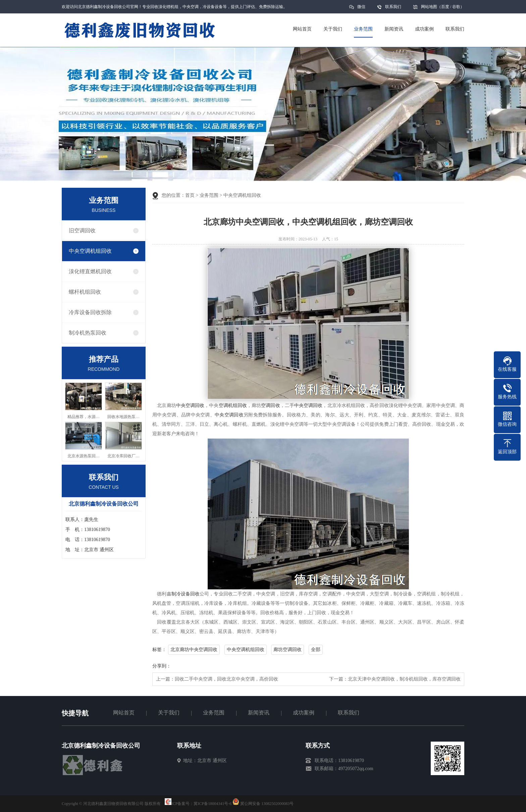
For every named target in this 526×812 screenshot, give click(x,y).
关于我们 (169, 713)
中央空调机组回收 (90, 251)
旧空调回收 (82, 230)
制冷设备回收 (186, 594)
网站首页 (124, 713)
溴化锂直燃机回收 (90, 271)
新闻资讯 (259, 713)
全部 (316, 650)
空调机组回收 (233, 405)
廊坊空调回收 (287, 650)
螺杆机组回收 (85, 292)
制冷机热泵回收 (88, 333)
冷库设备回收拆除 (90, 312)
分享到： (162, 666)
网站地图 (429, 7)
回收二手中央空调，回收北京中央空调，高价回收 (226, 679)
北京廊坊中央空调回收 (194, 650)
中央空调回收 (190, 405)
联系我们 (393, 7)
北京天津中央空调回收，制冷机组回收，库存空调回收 (404, 679)
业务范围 (209, 195)
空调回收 (270, 405)
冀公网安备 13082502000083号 (267, 804)
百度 (445, 7)
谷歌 (456, 7)
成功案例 (304, 713)
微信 (361, 9)
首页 (190, 195)
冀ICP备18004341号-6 (213, 804)
